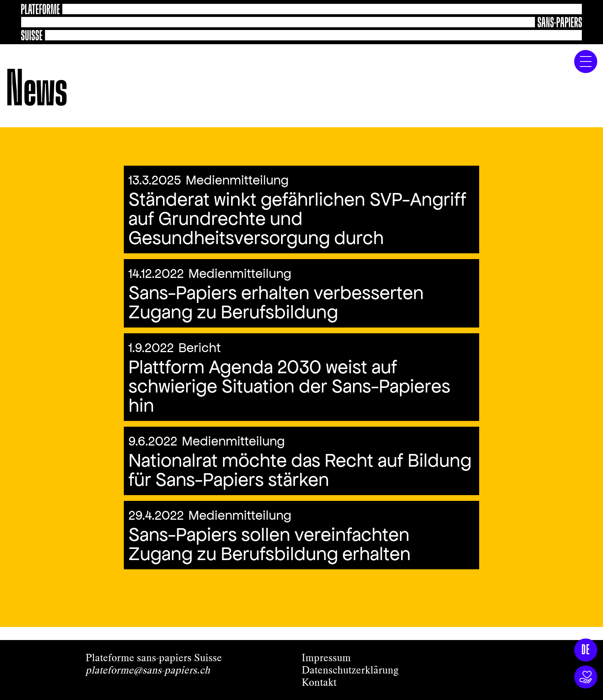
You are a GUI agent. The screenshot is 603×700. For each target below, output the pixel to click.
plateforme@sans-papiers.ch (148, 670)
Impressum (326, 658)
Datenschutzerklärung (350, 670)
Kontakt (319, 682)
